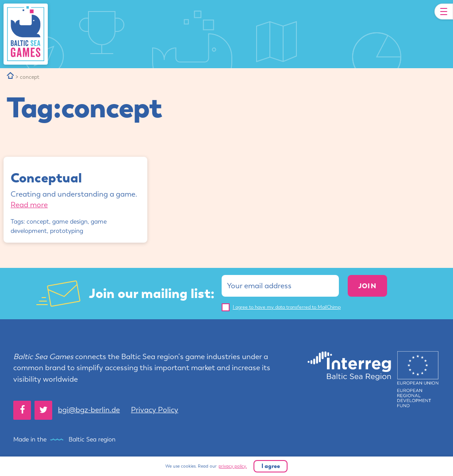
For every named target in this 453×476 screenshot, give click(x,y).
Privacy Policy (155, 410)
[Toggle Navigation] (444, 12)
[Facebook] (22, 410)
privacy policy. (233, 466)
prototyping (67, 231)
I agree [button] (271, 466)
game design (70, 222)
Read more (29, 205)
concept (38, 222)
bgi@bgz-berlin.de (89, 410)
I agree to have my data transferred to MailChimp (287, 307)
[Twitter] (43, 410)
